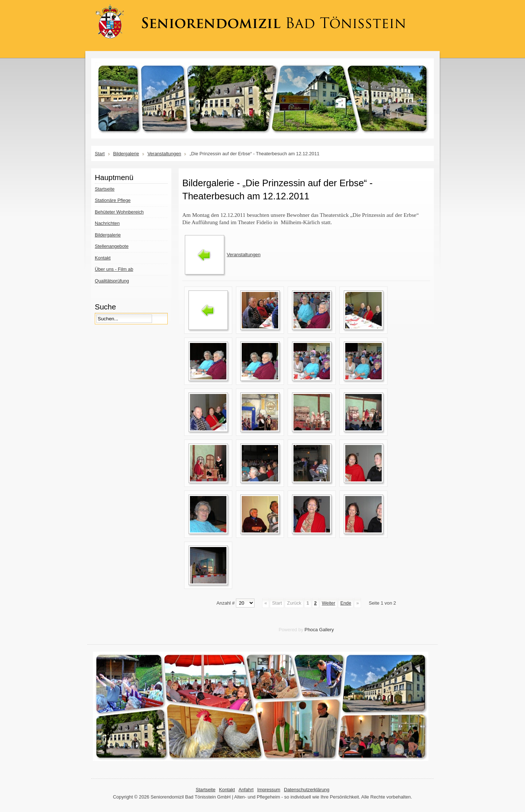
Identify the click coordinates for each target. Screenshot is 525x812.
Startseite (206, 790)
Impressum (269, 790)
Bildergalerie (126, 154)
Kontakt (227, 790)
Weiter (329, 603)
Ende (346, 603)
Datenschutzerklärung (307, 790)
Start (100, 154)
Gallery (326, 630)
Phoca (311, 630)
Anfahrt (246, 790)
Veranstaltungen (164, 154)
